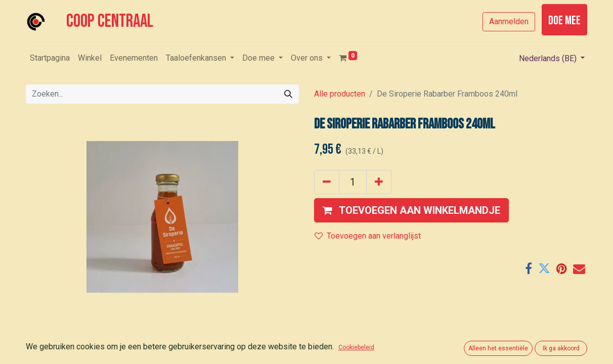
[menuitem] (50, 58)
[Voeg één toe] (379, 182)
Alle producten (340, 94)
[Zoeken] (288, 94)
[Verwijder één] (327, 182)
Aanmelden (509, 21)
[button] (411, 210)
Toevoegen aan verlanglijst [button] (368, 236)
